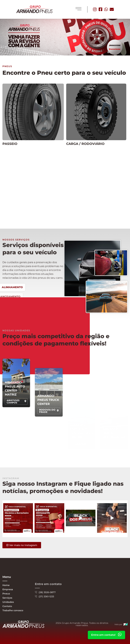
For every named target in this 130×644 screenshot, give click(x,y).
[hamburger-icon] (78, 9)
